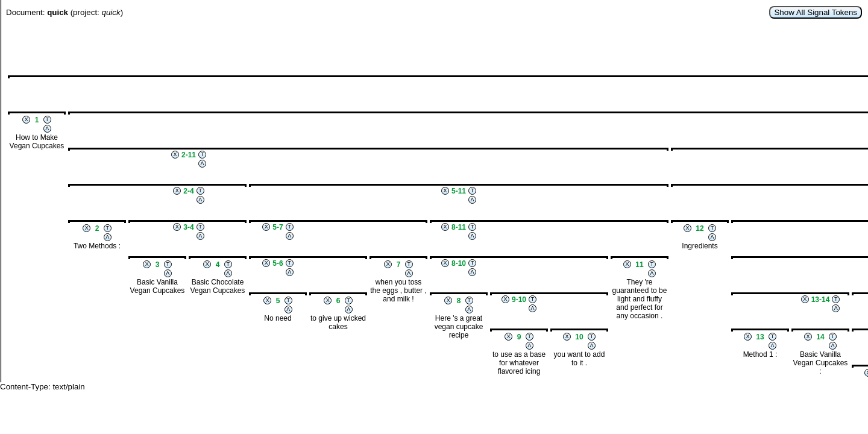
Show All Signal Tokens (816, 12)
